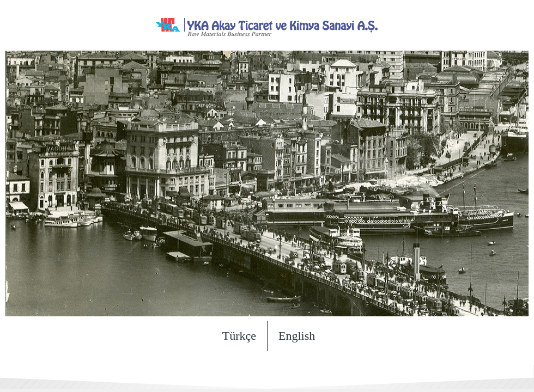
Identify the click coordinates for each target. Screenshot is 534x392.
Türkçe (239, 336)
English (297, 336)
